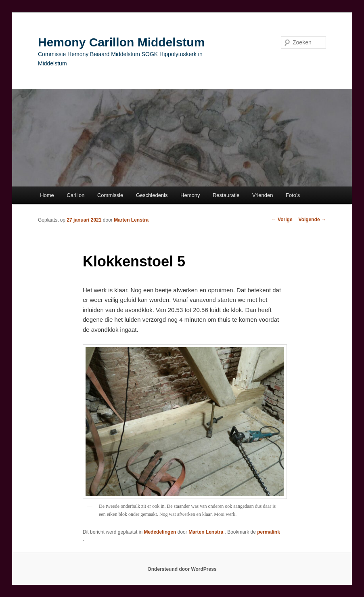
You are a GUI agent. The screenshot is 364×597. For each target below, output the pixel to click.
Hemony (190, 195)
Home (47, 195)
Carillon (75, 195)
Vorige (282, 220)
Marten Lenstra (131, 220)
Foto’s (293, 195)
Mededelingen (160, 532)
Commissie (110, 195)
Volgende (312, 220)
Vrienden (263, 195)
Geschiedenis (152, 195)
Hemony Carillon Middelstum (121, 42)
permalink (269, 532)
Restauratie (226, 195)
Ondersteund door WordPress (182, 569)
